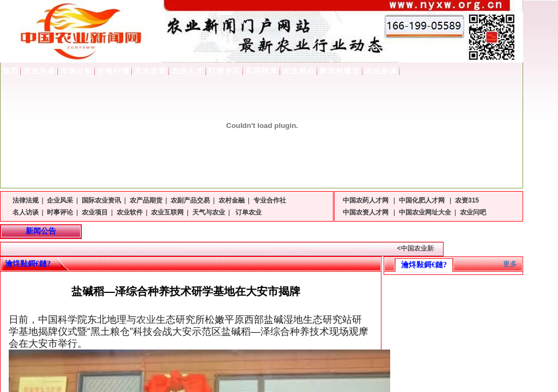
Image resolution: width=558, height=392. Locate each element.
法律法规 (26, 200)
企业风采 (60, 200)
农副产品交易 (190, 200)
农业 (146, 320)
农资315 (467, 200)
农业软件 (130, 212)
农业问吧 (473, 212)
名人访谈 (26, 212)
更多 (510, 264)
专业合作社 (270, 200)
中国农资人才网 (366, 212)
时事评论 (60, 212)
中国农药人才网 (366, 200)
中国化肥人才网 (423, 200)
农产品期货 (146, 200)
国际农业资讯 (101, 200)
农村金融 (232, 200)
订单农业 (248, 212)
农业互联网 (167, 212)
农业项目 (95, 212)
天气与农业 (209, 212)
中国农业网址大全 (425, 212)
